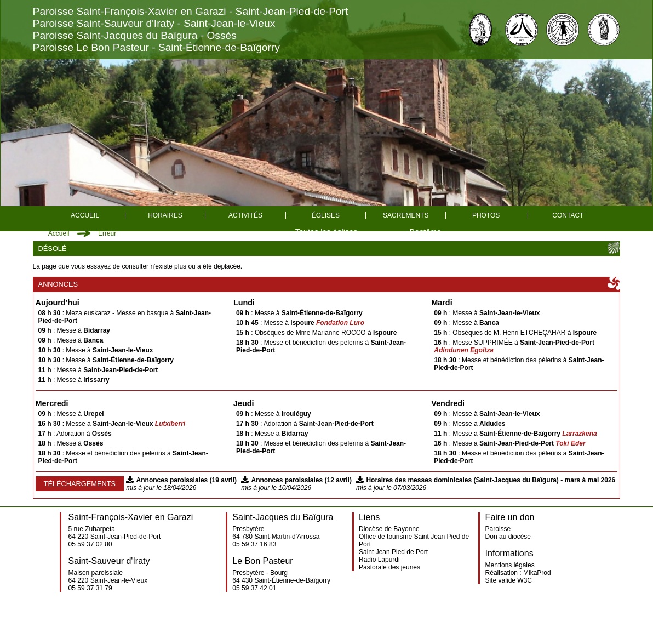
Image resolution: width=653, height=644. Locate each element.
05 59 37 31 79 (90, 588)
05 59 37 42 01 (254, 588)
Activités (245, 215)
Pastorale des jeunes (389, 567)
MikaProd (537, 573)
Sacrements (406, 215)
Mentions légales (510, 565)
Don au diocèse (508, 537)
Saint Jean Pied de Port (393, 552)
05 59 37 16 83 (254, 544)
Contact (568, 215)
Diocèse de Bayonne (389, 529)
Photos (486, 215)
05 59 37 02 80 (90, 544)
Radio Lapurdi (379, 560)
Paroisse (498, 529)
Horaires (165, 215)
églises (326, 215)
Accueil (85, 215)
